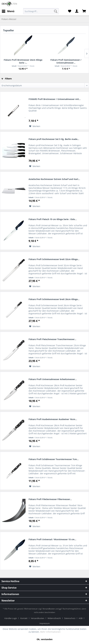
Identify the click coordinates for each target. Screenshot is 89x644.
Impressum (45, 623)
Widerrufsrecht (54, 618)
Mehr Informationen (50, 632)
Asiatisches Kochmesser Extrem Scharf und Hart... (54, 179)
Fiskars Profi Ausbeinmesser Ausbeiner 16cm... (53, 419)
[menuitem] (41, 11)
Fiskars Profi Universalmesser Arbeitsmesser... (53, 379)
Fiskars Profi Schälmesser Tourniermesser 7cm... (54, 459)
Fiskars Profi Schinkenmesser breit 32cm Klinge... (54, 259)
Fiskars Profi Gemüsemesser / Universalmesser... (66, 61)
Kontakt (24, 618)
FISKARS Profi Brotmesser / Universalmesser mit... (55, 99)
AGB (81, 618)
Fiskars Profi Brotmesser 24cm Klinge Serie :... (23, 61)
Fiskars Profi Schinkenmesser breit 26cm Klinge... (54, 299)
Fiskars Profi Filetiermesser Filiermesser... (50, 499)
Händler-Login (11, 618)
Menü (8, 11)
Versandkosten (49, 609)
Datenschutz (70, 618)
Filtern (7, 79)
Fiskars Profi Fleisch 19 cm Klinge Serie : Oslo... (53, 219)
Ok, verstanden (45, 639)
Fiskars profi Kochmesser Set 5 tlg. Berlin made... (54, 139)
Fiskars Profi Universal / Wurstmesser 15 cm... (52, 539)
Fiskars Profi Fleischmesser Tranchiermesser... (52, 339)
